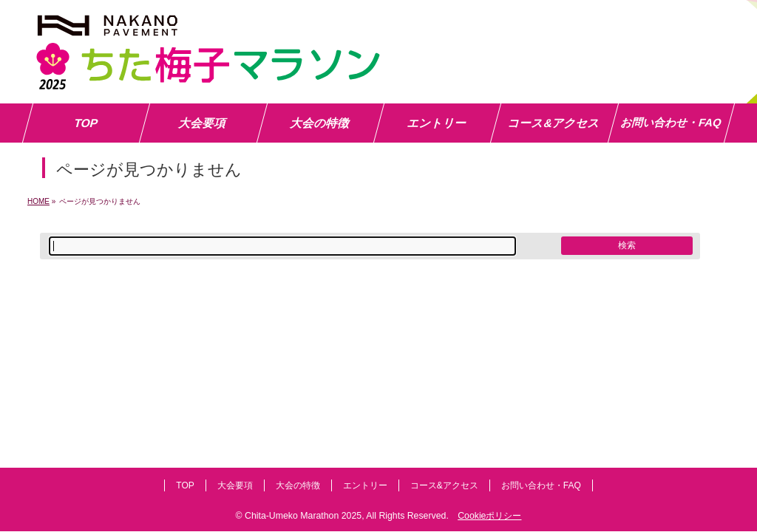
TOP (185, 485)
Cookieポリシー (489, 516)
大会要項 (235, 485)
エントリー (365, 485)
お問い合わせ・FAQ (541, 485)
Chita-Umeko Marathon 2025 (303, 516)
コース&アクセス (444, 485)
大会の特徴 (298, 485)
